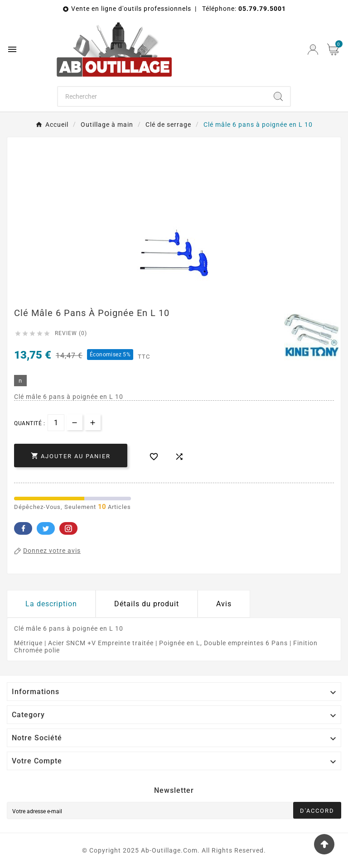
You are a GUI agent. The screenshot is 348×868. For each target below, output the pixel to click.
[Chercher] (162, 96)
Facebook (23, 528)
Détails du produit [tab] (147, 604)
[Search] (278, 96)
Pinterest (68, 528)
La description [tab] (51, 604)
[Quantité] (56, 423)
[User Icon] (313, 50)
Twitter (46, 528)
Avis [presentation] (224, 604)
